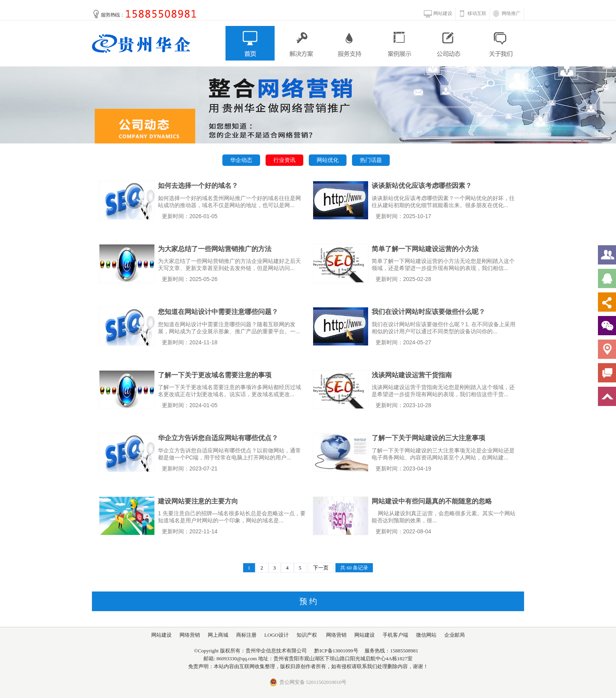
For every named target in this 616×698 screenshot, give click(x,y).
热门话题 (371, 160)
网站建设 (443, 13)
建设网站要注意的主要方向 (198, 501)
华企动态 (241, 160)
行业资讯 (284, 160)
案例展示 (400, 43)
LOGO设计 (277, 635)
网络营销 (190, 635)
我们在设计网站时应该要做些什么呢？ (428, 312)
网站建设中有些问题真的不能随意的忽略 (432, 501)
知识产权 (307, 635)
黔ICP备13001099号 (336, 651)
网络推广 (511, 13)
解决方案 (300, 43)
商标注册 (246, 635)
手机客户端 (395, 635)
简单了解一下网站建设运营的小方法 (425, 249)
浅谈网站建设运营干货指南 (412, 375)
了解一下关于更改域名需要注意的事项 (215, 375)
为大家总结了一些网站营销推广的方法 (215, 249)
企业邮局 (455, 635)
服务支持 (350, 43)
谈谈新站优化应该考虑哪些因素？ (422, 186)
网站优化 (328, 160)
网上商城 (218, 635)
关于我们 (500, 43)
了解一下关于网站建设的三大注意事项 (428, 438)
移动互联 (477, 13)
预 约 (308, 601)
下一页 (321, 568)
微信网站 (426, 635)
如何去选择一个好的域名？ (198, 186)
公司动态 (450, 43)
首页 (250, 43)
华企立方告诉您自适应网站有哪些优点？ (218, 438)
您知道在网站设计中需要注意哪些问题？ (218, 312)
